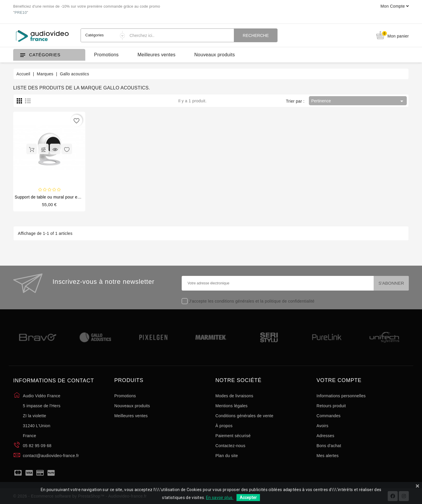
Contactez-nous (230, 446)
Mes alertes (328, 456)
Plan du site (227, 456)
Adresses (325, 436)
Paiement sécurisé (233, 436)
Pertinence (358, 101)
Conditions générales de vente (244, 416)
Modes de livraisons (234, 396)
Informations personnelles (341, 396)
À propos (224, 426)
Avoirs (322, 426)
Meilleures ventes (156, 55)
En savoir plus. (220, 498)
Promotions (106, 55)
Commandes (329, 416)
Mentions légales (232, 406)
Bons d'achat (329, 446)
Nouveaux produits (215, 55)
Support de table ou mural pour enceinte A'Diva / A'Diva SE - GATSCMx (83, 197)
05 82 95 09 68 (37, 446)
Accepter (248, 498)
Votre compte (339, 380)
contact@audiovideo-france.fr (51, 456)
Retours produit (331, 406)
